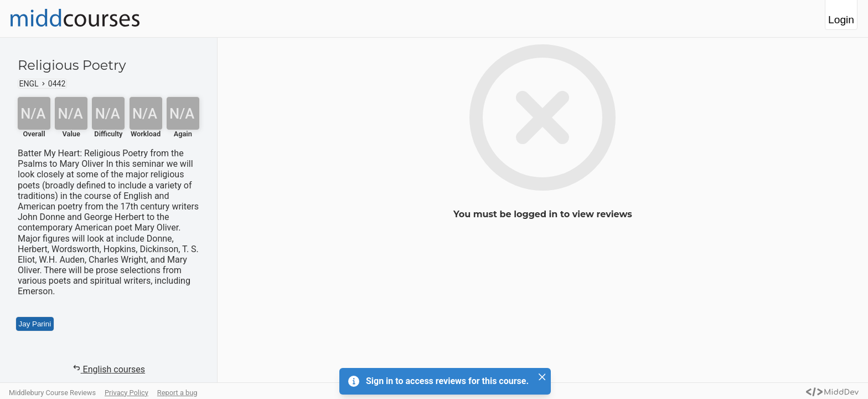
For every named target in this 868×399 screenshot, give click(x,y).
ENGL (29, 84)
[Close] (542, 377)
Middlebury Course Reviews (52, 393)
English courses (108, 369)
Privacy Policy (126, 393)
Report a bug (177, 393)
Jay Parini (35, 324)
